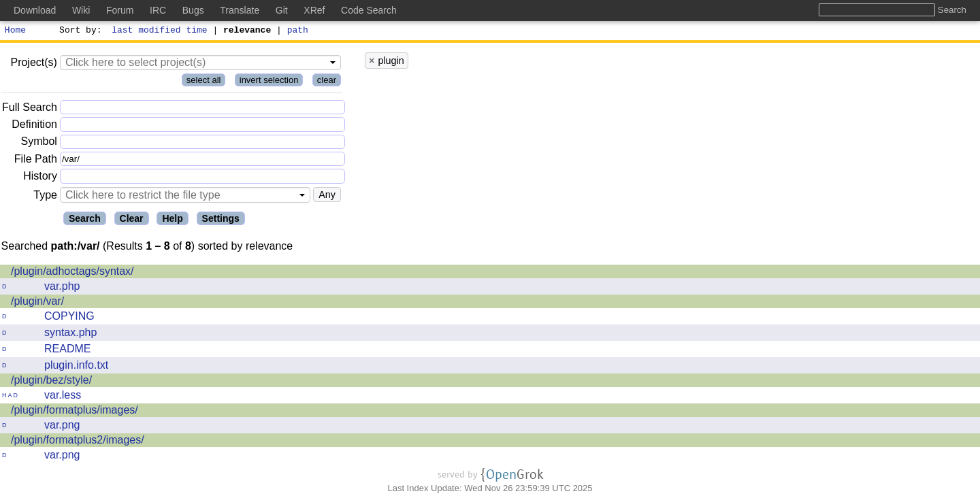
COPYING (69, 318)
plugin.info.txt (76, 367)
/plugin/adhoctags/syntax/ (72, 273)
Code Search (369, 10)
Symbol (39, 144)
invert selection (269, 82)
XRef (314, 10)
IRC (158, 10)
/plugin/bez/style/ (51, 382)
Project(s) (33, 64)
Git (282, 10)
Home (15, 31)
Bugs (193, 10)
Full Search (30, 109)
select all (204, 82)
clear (327, 82)
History (40, 178)
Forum (120, 10)
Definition (34, 126)
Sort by (79, 31)
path (298, 31)
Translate (240, 10)
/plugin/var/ (37, 303)
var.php (62, 288)
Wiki (81, 10)
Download (35, 10)
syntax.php (70, 334)
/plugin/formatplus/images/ (75, 412)
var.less (63, 397)
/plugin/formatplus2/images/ (78, 442)
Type (45, 197)
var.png (62, 427)
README (67, 351)
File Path (36, 161)
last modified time (160, 31)
